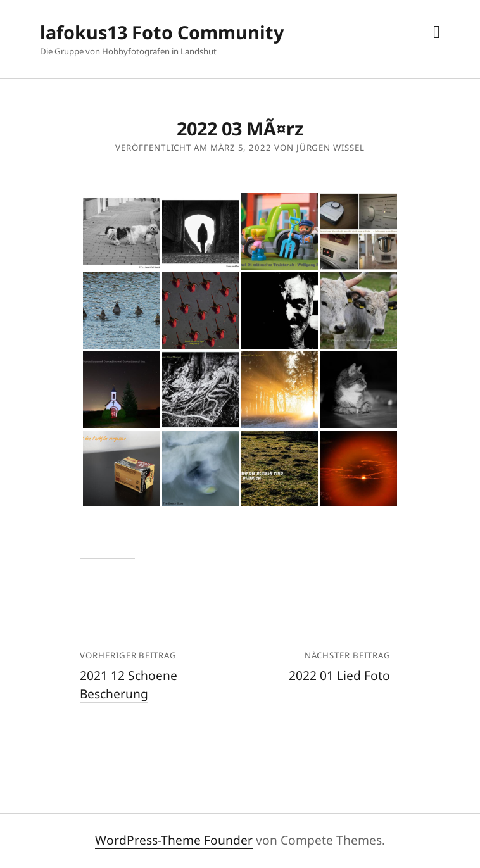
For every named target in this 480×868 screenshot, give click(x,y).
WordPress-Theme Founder (174, 840)
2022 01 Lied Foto (339, 675)
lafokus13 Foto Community (162, 32)
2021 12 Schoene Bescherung (129, 684)
